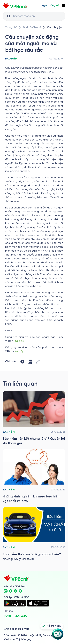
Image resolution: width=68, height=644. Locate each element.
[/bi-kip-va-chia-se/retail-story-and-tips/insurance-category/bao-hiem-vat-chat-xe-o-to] (34, 476)
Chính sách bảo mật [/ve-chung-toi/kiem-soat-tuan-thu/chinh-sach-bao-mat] (16, 629)
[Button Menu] (63, 6)
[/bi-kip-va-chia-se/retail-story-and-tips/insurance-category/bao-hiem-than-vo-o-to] (34, 534)
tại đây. (20, 341)
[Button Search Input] (9, 16)
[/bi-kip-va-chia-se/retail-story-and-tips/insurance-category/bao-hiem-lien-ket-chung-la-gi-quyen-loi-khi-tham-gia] (34, 418)
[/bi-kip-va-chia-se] (32, 27)
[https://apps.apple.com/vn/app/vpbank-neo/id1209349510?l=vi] (38, 603)
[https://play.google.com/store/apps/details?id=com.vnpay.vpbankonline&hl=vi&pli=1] (15, 603)
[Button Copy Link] (38, 362)
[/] (15, 5)
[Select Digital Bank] (50, 6)
